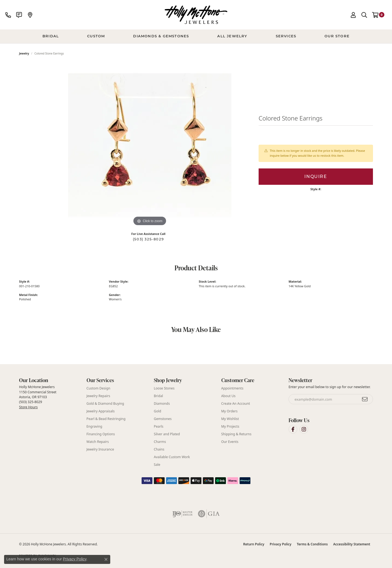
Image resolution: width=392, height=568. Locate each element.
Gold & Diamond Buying (105, 404)
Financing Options (101, 434)
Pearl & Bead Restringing (106, 419)
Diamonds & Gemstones (161, 36)
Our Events (230, 442)
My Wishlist (230, 419)
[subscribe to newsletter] (365, 399)
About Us (229, 396)
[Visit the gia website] (209, 514)
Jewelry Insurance (100, 449)
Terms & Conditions (312, 544)
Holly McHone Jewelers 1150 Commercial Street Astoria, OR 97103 (38, 397)
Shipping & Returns (236, 434)
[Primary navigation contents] (196, 37)
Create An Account (236, 404)
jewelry (24, 53)
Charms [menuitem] (160, 442)
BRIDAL (51, 36)
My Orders (229, 411)
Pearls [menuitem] (159, 426)
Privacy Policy (281, 544)
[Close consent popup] (106, 559)
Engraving (94, 426)
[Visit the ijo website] (183, 514)
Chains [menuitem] (159, 449)
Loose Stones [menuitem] (164, 388)
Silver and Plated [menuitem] (167, 434)
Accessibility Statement (352, 544)
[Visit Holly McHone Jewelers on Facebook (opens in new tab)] (293, 429)
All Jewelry (232, 36)
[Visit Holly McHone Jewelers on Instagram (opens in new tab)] (304, 429)
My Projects (230, 426)
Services (286, 36)
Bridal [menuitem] (158, 396)
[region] (150, 146)
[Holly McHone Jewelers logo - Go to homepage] (196, 15)
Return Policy (254, 544)
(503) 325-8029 (148, 239)
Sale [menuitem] (157, 465)
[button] (353, 15)
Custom (96, 36)
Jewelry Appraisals (101, 411)
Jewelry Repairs (98, 396)
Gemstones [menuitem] (163, 419)
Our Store (337, 36)
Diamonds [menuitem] (162, 404)
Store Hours (28, 407)
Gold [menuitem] (157, 411)
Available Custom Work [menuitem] (172, 457)
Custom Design (99, 388)
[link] (8, 15)
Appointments (232, 388)
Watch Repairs (98, 442)
